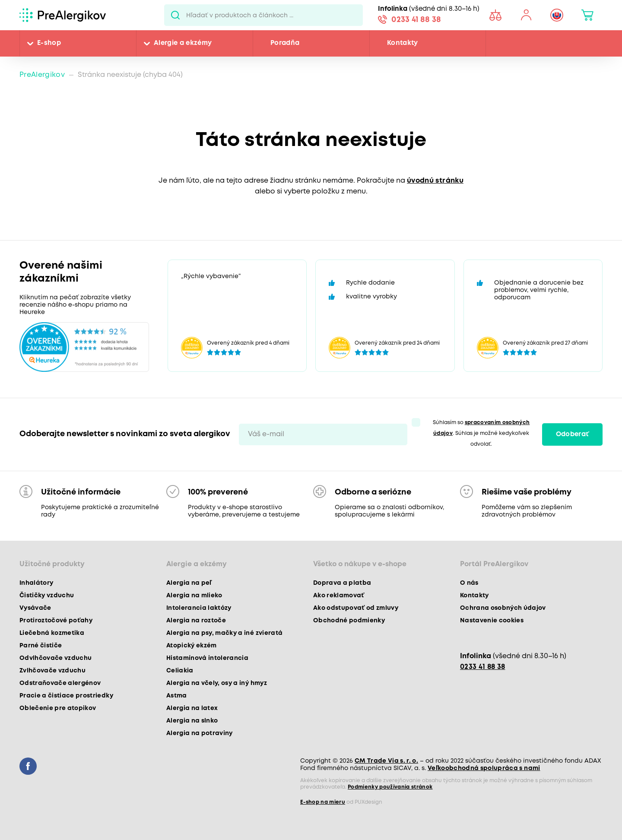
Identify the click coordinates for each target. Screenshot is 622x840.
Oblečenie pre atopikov (58, 708)
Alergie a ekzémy (183, 43)
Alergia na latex (192, 708)
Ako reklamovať (339, 596)
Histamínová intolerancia (207, 658)
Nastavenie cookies (492, 621)
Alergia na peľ (189, 583)
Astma (177, 696)
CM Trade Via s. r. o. (386, 761)
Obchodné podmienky (349, 621)
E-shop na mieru (323, 802)
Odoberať (573, 434)
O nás (469, 583)
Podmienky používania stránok (390, 787)
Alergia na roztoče (196, 621)
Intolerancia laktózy (199, 608)
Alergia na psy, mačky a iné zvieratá (224, 633)
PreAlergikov (42, 75)
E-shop (49, 43)
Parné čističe (41, 646)
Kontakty (403, 43)
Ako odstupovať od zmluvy (356, 608)
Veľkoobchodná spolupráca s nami (484, 768)
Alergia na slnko (192, 721)
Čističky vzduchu (47, 596)
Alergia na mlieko (194, 596)
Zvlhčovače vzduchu (52, 671)
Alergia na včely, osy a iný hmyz (217, 683)
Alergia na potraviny (200, 733)
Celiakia (180, 671)
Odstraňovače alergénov (60, 683)
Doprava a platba (342, 583)
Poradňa (285, 43)
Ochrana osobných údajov (503, 608)
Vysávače (35, 608)
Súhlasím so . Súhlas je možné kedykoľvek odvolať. (481, 433)
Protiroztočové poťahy (56, 621)
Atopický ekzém (192, 646)
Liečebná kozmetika (52, 633)
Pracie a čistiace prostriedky (66, 696)
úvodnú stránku (435, 181)
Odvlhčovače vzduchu (56, 658)
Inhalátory (36, 583)
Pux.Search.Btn (175, 15)
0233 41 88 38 (416, 20)
